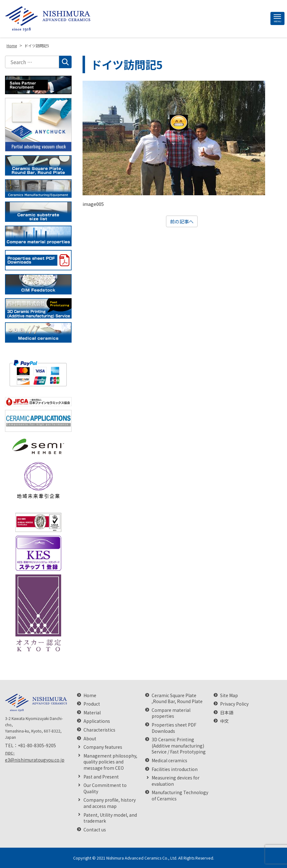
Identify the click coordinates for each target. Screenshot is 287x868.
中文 (224, 721)
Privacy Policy (234, 704)
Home (90, 695)
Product (92, 704)
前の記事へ (182, 221)
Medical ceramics (169, 761)
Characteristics (99, 730)
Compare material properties (171, 713)
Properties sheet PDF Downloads (174, 728)
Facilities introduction (175, 769)
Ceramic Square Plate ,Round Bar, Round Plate (177, 699)
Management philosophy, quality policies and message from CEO (110, 762)
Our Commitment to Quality (105, 788)
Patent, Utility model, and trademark (110, 818)
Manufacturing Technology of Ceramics (180, 796)
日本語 (227, 713)
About (90, 739)
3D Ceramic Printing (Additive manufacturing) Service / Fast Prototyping (179, 746)
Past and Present (101, 777)
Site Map (229, 695)
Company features (103, 747)
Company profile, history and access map (110, 803)
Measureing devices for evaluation (176, 781)
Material (92, 713)
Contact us (95, 830)
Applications (97, 721)
